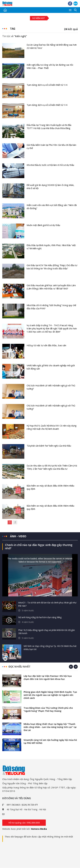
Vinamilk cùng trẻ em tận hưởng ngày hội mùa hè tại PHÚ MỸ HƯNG (50, 742)
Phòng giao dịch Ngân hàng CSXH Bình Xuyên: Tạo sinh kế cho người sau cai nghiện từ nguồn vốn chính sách (50, 695)
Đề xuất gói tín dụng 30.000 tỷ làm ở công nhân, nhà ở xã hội (50, 187)
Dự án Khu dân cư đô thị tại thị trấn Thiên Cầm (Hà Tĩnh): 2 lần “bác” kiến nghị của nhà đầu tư (52, 467)
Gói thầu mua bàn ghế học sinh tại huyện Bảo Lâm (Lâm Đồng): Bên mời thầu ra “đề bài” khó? (51, 287)
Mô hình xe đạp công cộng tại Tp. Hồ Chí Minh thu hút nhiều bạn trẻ (50, 648)
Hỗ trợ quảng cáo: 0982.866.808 (24, 823)
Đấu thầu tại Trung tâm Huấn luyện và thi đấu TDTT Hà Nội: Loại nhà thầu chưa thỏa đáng (49, 127)
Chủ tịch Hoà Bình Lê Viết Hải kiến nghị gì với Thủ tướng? (51, 387)
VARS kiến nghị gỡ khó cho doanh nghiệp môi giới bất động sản (51, 367)
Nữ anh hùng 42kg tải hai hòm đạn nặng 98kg (40, 617)
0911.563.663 (13, 805)
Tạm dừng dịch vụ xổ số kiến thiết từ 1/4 (47, 85)
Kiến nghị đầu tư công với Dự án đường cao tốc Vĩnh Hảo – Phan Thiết (50, 66)
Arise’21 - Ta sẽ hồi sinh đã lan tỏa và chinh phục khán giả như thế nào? (47, 604)
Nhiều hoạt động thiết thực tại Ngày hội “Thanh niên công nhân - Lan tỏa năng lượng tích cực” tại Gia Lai (50, 727)
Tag (13, 29)
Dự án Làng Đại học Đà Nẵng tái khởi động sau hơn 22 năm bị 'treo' (52, 46)
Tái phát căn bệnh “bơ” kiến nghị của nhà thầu (49, 446)
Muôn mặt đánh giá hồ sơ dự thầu (43, 225)
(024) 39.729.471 (30, 805)
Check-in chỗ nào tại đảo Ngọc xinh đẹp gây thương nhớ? (39, 547)
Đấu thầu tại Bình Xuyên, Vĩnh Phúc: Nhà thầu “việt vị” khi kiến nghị (51, 247)
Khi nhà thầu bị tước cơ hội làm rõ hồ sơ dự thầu (50, 165)
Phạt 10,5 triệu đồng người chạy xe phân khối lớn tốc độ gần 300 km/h (46, 632)
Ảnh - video (18, 536)
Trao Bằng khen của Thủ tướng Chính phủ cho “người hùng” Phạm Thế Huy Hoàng (48, 710)
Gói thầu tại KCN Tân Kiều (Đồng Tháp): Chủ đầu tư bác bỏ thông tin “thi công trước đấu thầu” (52, 267)
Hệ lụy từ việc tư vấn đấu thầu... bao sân (46, 345)
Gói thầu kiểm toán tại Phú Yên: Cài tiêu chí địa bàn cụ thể (51, 146)
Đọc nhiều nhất (19, 667)
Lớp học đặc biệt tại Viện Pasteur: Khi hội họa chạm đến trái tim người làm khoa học (48, 678)
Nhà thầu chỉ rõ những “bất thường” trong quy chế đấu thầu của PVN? (51, 307)
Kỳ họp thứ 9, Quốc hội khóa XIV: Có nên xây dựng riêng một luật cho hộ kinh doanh (52, 427)
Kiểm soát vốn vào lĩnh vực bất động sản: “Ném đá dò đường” (52, 207)
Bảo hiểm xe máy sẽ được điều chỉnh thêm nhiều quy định (50, 487)
